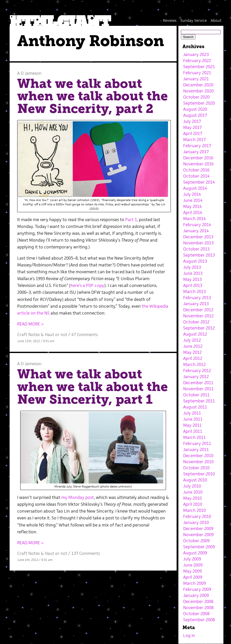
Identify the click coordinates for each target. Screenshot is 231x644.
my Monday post (78, 497)
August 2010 (195, 480)
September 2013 (199, 255)
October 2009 (196, 541)
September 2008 (199, 620)
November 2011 (198, 389)
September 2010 (199, 474)
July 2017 (192, 121)
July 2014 (192, 194)
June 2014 (193, 200)
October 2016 (196, 170)
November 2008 (198, 608)
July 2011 (192, 413)
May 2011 (192, 425)
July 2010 (192, 486)
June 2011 (193, 419)
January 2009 (196, 595)
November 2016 (198, 164)
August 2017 (195, 115)
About (216, 20)
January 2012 (196, 377)
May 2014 (192, 206)
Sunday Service (194, 20)
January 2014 (196, 231)
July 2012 (192, 340)
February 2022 (197, 61)
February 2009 (197, 589)
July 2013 (192, 267)
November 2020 (198, 91)
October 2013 (196, 249)
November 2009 (198, 535)
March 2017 (194, 140)
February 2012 (197, 370)
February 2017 (197, 146)
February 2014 (197, 225)
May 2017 (192, 127)
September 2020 (199, 103)
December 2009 (198, 529)
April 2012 (193, 358)
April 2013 (193, 285)
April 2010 (193, 504)
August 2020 (195, 109)
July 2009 (192, 559)
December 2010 (198, 456)
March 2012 (194, 364)
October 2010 (196, 468)
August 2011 (195, 407)
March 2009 (194, 583)
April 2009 (193, 577)
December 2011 (198, 383)
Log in (189, 635)
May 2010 (192, 498)
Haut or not (56, 335)
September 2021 (199, 67)
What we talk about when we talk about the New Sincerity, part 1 (92, 387)
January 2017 (196, 152)
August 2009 (195, 553)
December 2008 (198, 601)
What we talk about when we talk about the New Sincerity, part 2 (92, 96)
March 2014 (194, 219)
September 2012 (199, 328)
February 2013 (197, 298)
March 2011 (194, 437)
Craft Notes (28, 335)
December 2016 (198, 158)
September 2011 (199, 401)
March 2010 (194, 510)
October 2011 (196, 395)
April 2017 (193, 133)
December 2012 (198, 310)
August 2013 (195, 261)
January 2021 (196, 79)
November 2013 (198, 243)
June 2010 (193, 492)
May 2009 (192, 571)
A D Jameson (29, 73)
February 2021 (197, 73)
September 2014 (199, 182)
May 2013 (192, 279)
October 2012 (196, 322)
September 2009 (199, 547)
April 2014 (193, 212)
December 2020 (198, 85)
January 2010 (196, 522)
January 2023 (196, 54)
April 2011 (193, 431)
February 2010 (197, 516)
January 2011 (196, 450)
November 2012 (198, 316)
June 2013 (193, 273)
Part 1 (131, 220)
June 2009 (193, 565)
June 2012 (193, 346)
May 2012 (192, 352)
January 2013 (196, 304)
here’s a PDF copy (87, 285)
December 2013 (198, 237)
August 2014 (195, 188)
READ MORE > (30, 324)
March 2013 (194, 291)
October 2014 (196, 176)
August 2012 (195, 334)
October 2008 (196, 614)
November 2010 (198, 462)
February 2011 (197, 443)
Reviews (170, 20)
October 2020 (196, 97)
